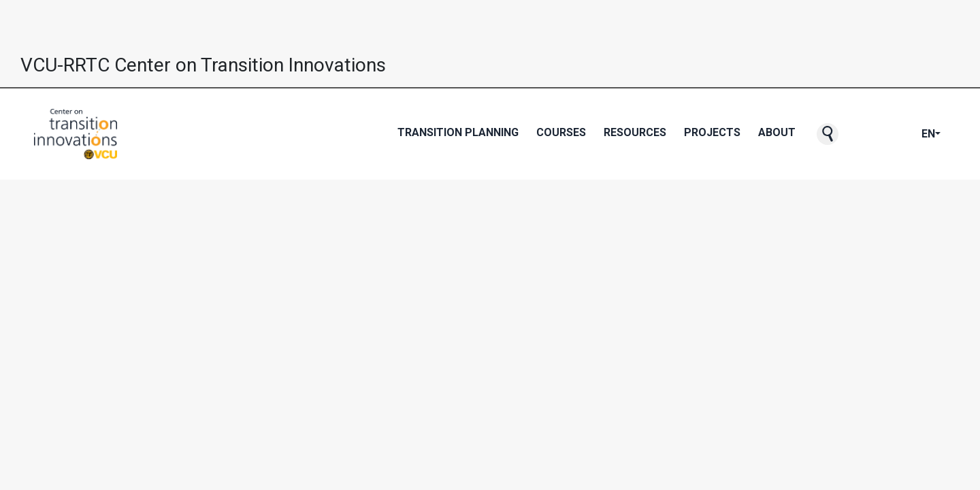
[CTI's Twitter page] (878, 134)
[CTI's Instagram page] (900, 134)
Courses (561, 132)
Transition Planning (458, 132)
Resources (635, 132)
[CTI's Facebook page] (867, 134)
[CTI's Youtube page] (889, 134)
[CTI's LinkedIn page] (911, 134)
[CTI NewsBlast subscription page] (856, 134)
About (777, 132)
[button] (828, 134)
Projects (712, 132)
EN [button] (928, 134)
